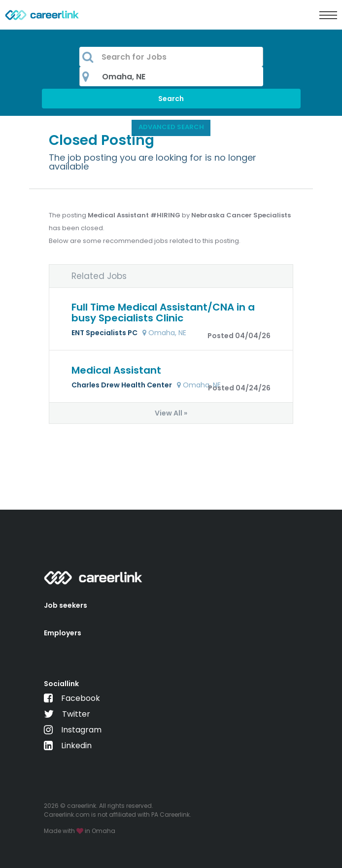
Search (171, 99)
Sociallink (61, 684)
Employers (63, 633)
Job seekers (66, 605)
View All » (171, 413)
